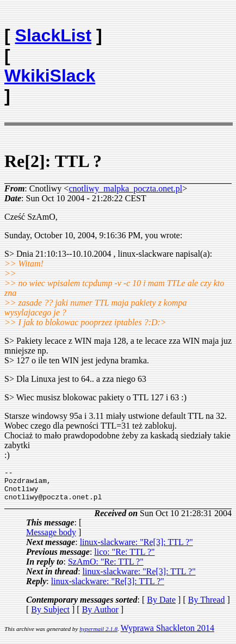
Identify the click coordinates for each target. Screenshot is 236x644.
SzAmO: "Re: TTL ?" (106, 568)
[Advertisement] (168, 30)
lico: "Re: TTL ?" (124, 558)
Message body (51, 539)
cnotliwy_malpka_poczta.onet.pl (125, 188)
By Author (100, 616)
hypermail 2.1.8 (98, 635)
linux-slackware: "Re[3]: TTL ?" (136, 549)
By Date (161, 606)
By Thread (207, 606)
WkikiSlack (50, 76)
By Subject (50, 616)
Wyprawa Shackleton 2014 (167, 634)
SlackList (54, 35)
